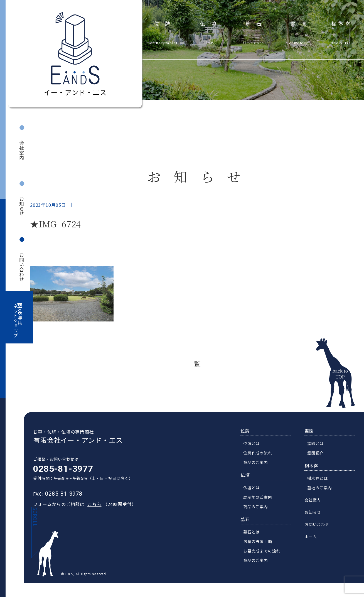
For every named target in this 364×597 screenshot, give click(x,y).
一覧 (194, 364)
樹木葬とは (321, 484)
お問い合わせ (22, 267)
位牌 (165, 23)
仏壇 (211, 23)
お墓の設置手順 (261, 547)
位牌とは (254, 449)
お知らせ (22, 206)
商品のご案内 (259, 468)
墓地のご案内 (323, 494)
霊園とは (318, 449)
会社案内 (22, 150)
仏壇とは (254, 494)
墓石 (256, 23)
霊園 (302, 23)
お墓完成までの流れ (265, 557)
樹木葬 (342, 23)
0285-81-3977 (60, 475)
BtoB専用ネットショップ (18, 321)
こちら (91, 510)
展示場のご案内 (261, 503)
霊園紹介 (318, 459)
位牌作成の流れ (261, 459)
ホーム (314, 543)
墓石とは (254, 538)
